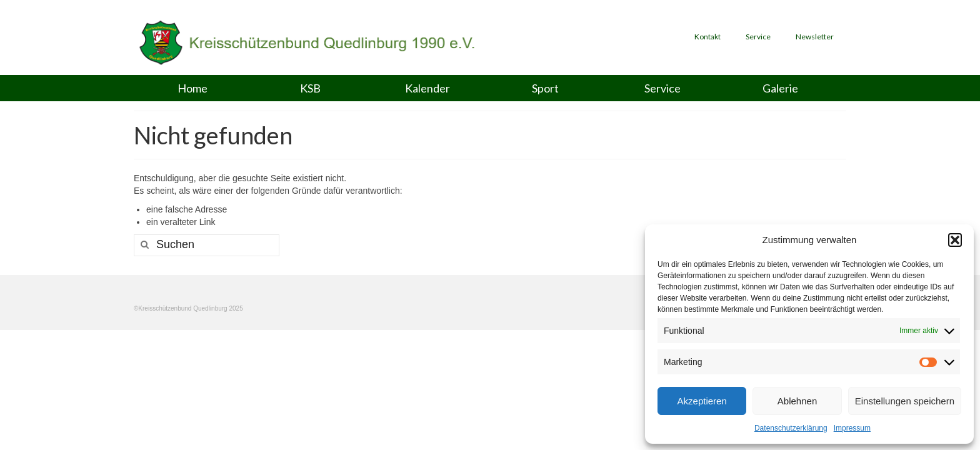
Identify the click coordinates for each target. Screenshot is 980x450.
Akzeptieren (702, 401)
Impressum (852, 428)
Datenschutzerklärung (791, 428)
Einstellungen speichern (905, 401)
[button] (955, 240)
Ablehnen (797, 401)
